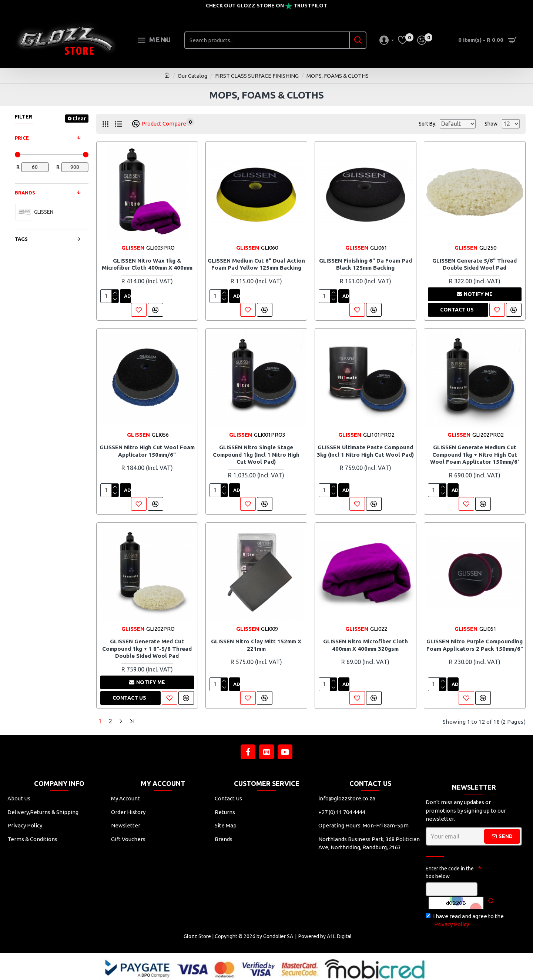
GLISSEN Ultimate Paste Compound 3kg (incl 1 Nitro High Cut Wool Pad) (365, 451)
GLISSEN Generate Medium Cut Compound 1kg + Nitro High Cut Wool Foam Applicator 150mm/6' (475, 454)
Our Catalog (192, 76)
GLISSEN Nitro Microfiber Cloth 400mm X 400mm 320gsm (366, 645)
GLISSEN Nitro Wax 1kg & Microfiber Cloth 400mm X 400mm (147, 264)
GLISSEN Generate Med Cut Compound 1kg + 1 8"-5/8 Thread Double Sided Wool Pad (147, 649)
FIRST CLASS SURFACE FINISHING (257, 76)
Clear (79, 119)
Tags (21, 239)
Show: (494, 124)
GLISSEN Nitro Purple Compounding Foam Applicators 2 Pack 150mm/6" (475, 645)
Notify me (475, 294)
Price (22, 138)
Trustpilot (310, 6)
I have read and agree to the (465, 919)
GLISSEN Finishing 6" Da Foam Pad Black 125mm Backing (366, 264)
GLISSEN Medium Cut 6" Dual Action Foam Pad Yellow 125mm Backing (256, 264)
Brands (25, 193)
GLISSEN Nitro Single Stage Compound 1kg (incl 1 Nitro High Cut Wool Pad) (256, 454)
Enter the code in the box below (450, 871)
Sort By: (416, 124)
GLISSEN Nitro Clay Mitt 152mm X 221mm (256, 645)
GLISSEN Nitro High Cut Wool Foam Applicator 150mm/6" (147, 451)
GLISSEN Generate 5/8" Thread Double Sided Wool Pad (475, 264)
